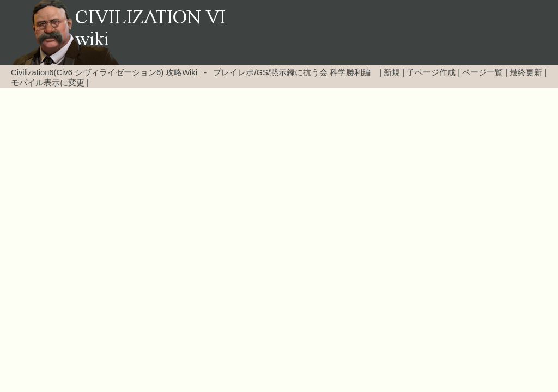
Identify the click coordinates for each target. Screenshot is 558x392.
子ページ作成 (431, 72)
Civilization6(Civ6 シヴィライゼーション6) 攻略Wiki (104, 72)
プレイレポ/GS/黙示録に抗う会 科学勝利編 (292, 72)
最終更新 (526, 72)
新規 (392, 72)
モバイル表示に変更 (48, 83)
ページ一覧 (483, 72)
